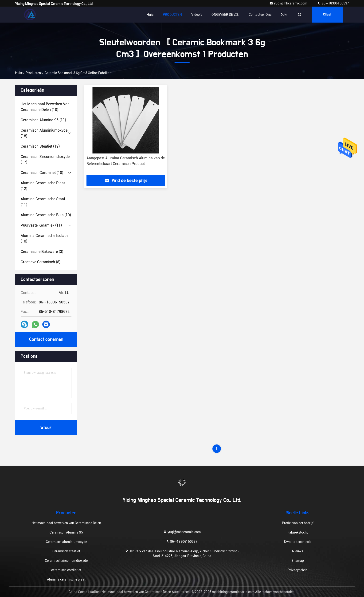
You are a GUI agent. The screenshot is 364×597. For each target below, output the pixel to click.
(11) (43, 120)
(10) (45, 107)
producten (33, 73)
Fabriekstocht (298, 532)
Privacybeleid (298, 570)
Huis (150, 15)
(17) (45, 159)
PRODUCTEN (172, 15)
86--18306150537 (333, 3)
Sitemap (298, 561)
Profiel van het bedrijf (298, 523)
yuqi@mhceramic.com (289, 3)
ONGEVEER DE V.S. (225, 15)
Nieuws (298, 551)
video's (197, 15)
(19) (40, 146)
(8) (41, 262)
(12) (43, 186)
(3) (42, 252)
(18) (44, 133)
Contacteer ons (260, 15)
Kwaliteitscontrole (298, 542)
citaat (327, 15)
